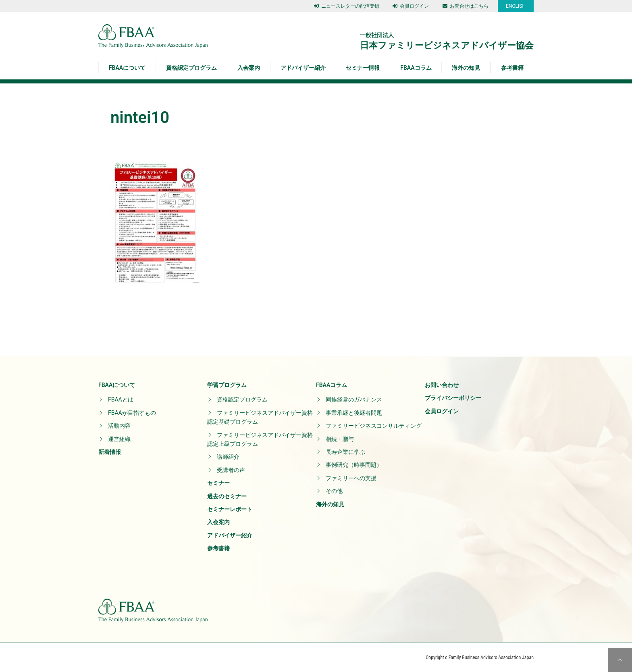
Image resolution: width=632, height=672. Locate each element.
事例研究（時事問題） (354, 465)
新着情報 (110, 452)
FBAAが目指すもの (132, 413)
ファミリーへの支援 (351, 478)
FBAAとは (121, 399)
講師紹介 (228, 457)
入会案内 (249, 68)
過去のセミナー (227, 496)
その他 (334, 491)
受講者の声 (231, 470)
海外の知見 (466, 68)
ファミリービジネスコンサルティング (374, 426)
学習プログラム (227, 385)
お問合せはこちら (466, 6)
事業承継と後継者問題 (354, 413)
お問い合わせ (442, 385)
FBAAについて (127, 68)
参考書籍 (512, 68)
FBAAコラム (416, 68)
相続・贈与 (340, 439)
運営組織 (119, 439)
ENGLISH (516, 6)
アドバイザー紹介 (303, 68)
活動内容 (119, 426)
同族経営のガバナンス (354, 399)
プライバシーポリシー (453, 398)
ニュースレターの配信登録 (347, 6)
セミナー (218, 483)
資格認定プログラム (191, 68)
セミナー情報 (363, 68)
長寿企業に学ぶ (345, 452)
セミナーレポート (230, 509)
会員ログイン (411, 6)
